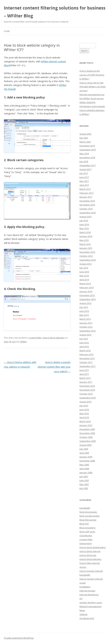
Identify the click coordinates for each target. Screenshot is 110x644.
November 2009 (87, 433)
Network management (90, 606)
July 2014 (84, 268)
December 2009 (87, 429)
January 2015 (86, 248)
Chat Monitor (86, 536)
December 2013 (87, 295)
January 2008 (86, 473)
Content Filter (35, 338)
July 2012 (84, 339)
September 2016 (88, 213)
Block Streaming (87, 528)
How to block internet (90, 551)
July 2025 (84, 138)
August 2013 (85, 303)
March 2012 (85, 350)
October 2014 (86, 256)
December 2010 (87, 386)
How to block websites (54, 338)
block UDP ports (87, 532)
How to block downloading (92, 547)
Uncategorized (87, 618)
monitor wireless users (91, 602)
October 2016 (86, 209)
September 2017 (88, 165)
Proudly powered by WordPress (19, 638)
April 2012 (84, 347)
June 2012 (84, 343)
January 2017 (86, 197)
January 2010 (86, 425)
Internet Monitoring (89, 595)
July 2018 (84, 161)
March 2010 (85, 421)
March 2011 (85, 378)
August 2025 (85, 134)
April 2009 (84, 453)
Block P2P (84, 524)
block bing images (88, 512)
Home (7, 31)
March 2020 (85, 142)
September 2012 (88, 331)
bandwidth (85, 508)
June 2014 (84, 272)
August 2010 (85, 402)
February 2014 (86, 287)
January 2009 (86, 457)
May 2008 (84, 465)
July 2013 (84, 307)
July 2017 (84, 173)
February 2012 (86, 354)
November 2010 (87, 390)
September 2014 (88, 260)
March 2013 (85, 319)
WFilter (23, 342)
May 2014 (84, 276)
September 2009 (88, 441)
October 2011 (86, 362)
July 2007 (84, 476)
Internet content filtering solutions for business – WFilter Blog (55, 12)
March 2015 (85, 244)
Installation (85, 587)
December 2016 (87, 201)
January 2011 (86, 382)
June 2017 (84, 177)
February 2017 (86, 193)
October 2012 (86, 327)
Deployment (86, 543)
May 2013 (84, 315)
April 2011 (84, 374)
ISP (81, 599)
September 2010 (88, 398)
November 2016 (87, 205)
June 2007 (84, 480)
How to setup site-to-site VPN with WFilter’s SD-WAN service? (92, 87)
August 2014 (85, 264)
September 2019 (88, 150)
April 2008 (84, 469)
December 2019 (87, 146)
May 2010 (84, 413)
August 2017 (85, 169)
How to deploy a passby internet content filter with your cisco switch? (54, 367)
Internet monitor (87, 591)
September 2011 (88, 366)
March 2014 (85, 284)
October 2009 (86, 437)
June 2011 (84, 370)
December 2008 (87, 461)
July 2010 (84, 406)
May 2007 (84, 484)
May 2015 (84, 240)
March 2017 (85, 189)
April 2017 (84, 185)
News (82, 610)
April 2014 (84, 280)
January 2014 (86, 291)
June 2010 (84, 410)
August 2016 (85, 217)
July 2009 (84, 449)
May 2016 (84, 228)
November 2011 (87, 358)
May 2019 (84, 154)
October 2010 (86, 394)
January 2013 (86, 323)
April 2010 (84, 417)
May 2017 (84, 181)
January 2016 (86, 236)
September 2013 (88, 299)
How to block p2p (88, 555)
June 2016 (84, 224)
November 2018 (87, 158)
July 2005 (84, 488)
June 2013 (84, 311)
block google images (90, 516)
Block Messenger (88, 520)
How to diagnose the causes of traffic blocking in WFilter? (92, 75)
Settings (83, 614)
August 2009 (85, 445)
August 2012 (85, 335)
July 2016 (84, 221)
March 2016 (85, 232)
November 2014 (87, 252)
